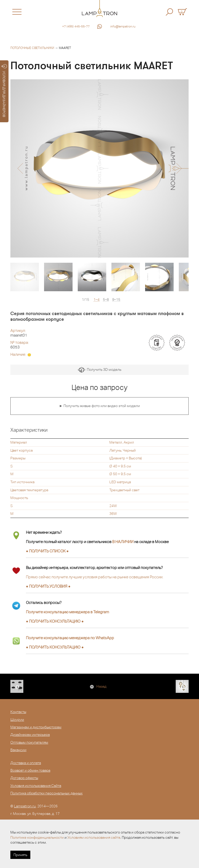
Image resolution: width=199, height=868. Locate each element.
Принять (20, 855)
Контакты (18, 712)
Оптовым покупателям (29, 742)
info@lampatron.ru (123, 26)
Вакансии (18, 750)
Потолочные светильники (32, 48)
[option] (99, 168)
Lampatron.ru (25, 806)
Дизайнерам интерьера (30, 735)
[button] (20, 168)
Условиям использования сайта (94, 837)
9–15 (116, 300)
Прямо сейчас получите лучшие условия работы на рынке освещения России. (95, 577)
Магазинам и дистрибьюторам (36, 727)
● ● (55, 621)
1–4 (97, 300)
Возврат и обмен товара (30, 770)
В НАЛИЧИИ (123, 542)
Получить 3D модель (100, 370)
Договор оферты (24, 778)
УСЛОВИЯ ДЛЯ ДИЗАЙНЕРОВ (4, 91)
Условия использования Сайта (36, 786)
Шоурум (17, 720)
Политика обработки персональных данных (47, 793)
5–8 (106, 300)
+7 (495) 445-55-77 (76, 26)
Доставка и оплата (26, 763)
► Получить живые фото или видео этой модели (99, 406)
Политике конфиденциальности (37, 837)
